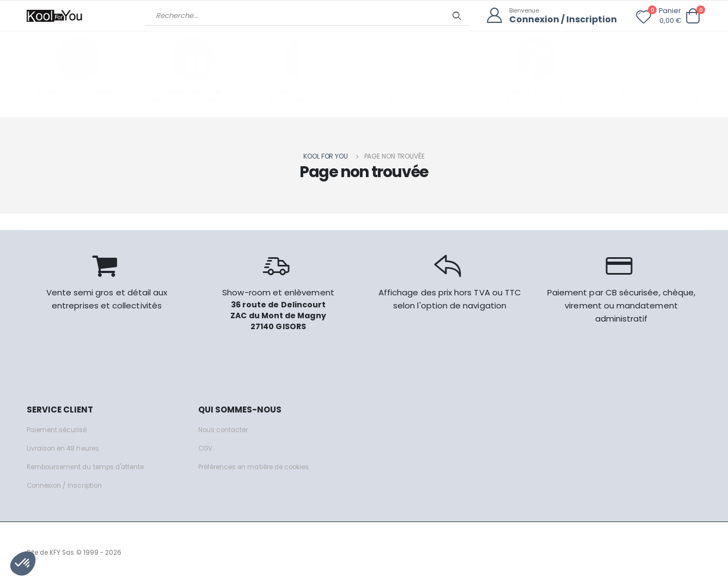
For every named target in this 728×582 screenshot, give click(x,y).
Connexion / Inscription (560, 19)
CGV (206, 447)
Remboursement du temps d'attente (92, 466)
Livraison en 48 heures (66, 447)
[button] (693, 16)
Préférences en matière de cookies (262, 466)
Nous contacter (226, 429)
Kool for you (326, 155)
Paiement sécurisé (60, 429)
